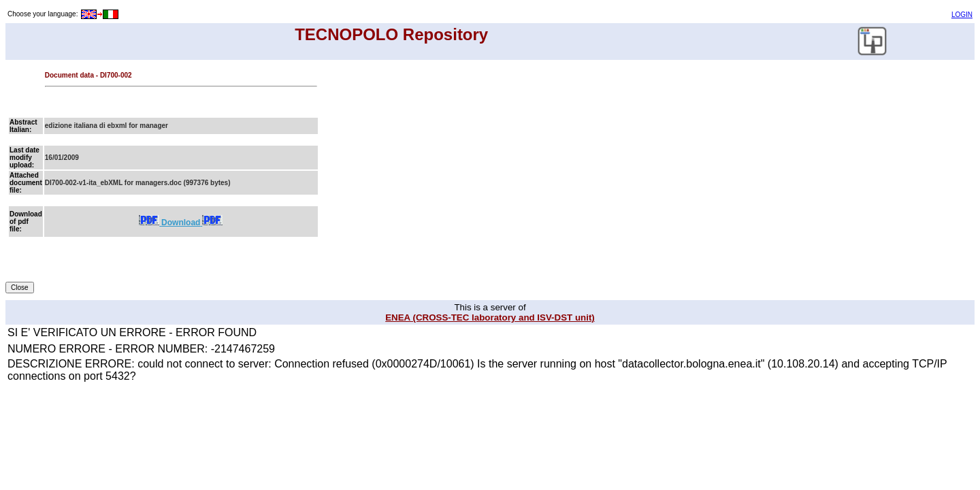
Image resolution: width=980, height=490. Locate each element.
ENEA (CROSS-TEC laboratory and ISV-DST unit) (490, 317)
